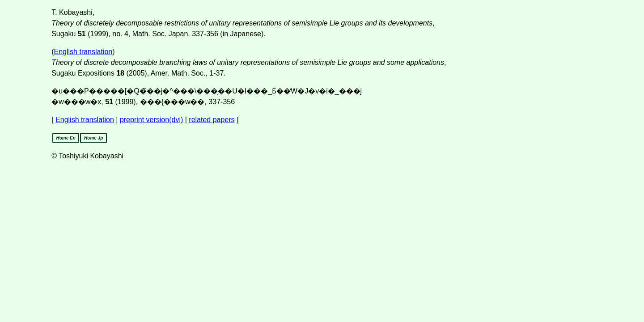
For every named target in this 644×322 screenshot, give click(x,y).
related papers (212, 120)
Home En (66, 138)
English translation (83, 52)
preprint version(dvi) (151, 120)
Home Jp (93, 138)
